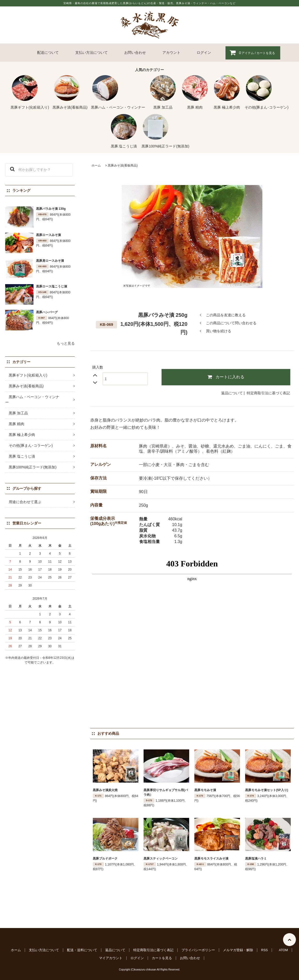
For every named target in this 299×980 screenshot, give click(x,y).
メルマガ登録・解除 (238, 950)
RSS (264, 950)
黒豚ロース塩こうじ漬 (52, 286)
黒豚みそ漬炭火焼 (105, 790)
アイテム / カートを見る (250, 53)
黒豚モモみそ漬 (205, 790)
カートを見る (162, 958)
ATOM (283, 950)
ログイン (204, 52)
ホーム (96, 165)
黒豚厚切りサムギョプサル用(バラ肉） (166, 792)
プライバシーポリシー (198, 950)
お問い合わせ (135, 52)
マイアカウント (111, 958)
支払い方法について (92, 52)
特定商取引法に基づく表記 (268, 393)
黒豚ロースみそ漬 (48, 235)
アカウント (171, 52)
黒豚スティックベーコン (161, 859)
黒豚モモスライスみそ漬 (211, 859)
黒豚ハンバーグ (47, 312)
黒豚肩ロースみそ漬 (50, 261)
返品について (232, 393)
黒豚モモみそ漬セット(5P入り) (267, 790)
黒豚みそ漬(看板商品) (123, 165)
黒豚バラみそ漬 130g (51, 209)
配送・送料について (82, 950)
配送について (48, 52)
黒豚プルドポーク (105, 859)
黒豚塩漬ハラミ (256, 859)
